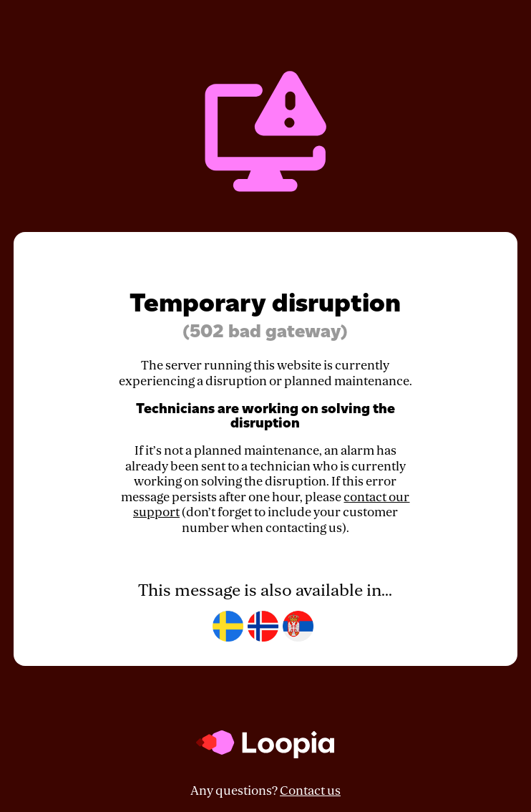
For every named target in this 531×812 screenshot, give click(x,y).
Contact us (310, 791)
